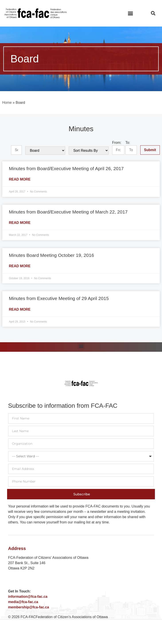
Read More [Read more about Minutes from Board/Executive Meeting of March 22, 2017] (20, 223)
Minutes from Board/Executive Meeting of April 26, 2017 (66, 168)
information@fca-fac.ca (28, 597)
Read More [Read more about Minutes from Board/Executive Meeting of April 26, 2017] (20, 179)
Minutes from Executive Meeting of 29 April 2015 (59, 298)
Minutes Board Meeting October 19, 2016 (51, 255)
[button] (131, 13)
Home (7, 103)
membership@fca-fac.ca (29, 607)
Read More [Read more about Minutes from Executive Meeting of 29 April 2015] (20, 309)
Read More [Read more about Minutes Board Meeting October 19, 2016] (20, 266)
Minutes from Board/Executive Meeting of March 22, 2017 (68, 212)
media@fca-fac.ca (23, 602)
